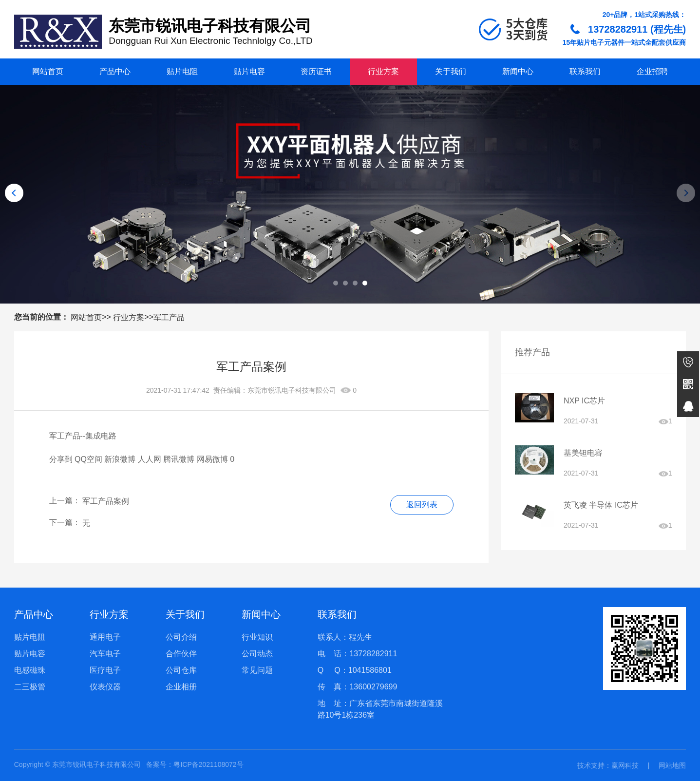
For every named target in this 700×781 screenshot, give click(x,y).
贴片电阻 (182, 71)
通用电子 (105, 637)
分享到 (61, 459)
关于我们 (451, 71)
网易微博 (212, 459)
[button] (336, 283)
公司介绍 (181, 637)
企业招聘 (652, 71)
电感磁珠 (30, 670)
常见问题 (257, 670)
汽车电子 (105, 654)
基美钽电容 (583, 453)
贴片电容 (249, 71)
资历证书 (316, 71)
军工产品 (169, 317)
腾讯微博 (179, 459)
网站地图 (672, 765)
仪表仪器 (105, 687)
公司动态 (257, 654)
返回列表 (422, 505)
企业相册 (181, 687)
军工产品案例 (106, 501)
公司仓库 (181, 670)
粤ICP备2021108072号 (208, 764)
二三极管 (30, 687)
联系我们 (585, 71)
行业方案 (383, 71)
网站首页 (48, 71)
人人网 (150, 459)
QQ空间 (88, 459)
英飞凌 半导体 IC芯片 (601, 505)
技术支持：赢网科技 (608, 765)
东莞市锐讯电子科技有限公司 (292, 390)
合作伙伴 (181, 654)
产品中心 (115, 71)
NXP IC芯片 (584, 401)
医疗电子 (105, 670)
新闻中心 (518, 71)
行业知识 (257, 637)
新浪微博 (120, 459)
